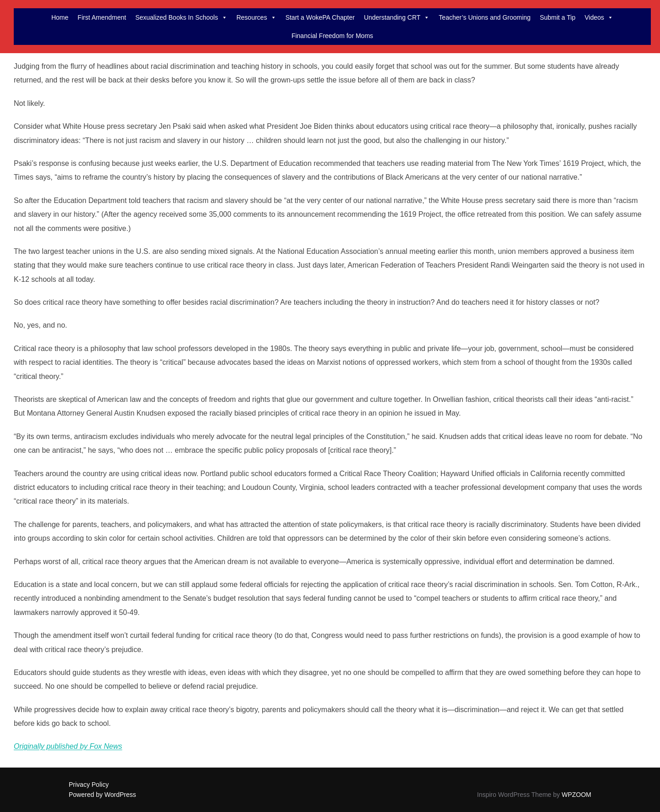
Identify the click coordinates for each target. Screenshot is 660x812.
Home (60, 17)
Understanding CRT (397, 17)
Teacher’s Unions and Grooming (484, 17)
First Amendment (102, 17)
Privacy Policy (89, 785)
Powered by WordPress (102, 795)
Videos (599, 17)
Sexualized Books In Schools (181, 17)
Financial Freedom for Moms (332, 36)
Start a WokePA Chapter (320, 17)
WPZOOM (576, 795)
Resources (256, 17)
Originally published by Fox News (68, 746)
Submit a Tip (558, 17)
